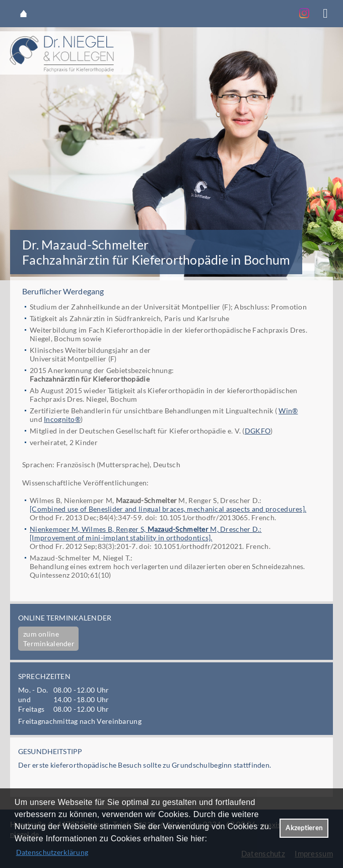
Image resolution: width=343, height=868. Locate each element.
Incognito (59, 419)
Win (285, 411)
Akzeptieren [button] (304, 828)
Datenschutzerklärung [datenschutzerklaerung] (52, 852)
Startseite (24, 14)
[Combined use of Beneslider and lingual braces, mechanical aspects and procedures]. (168, 509)
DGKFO (258, 431)
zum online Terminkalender (49, 639)
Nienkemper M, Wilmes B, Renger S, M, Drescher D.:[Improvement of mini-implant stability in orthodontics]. (146, 533)
